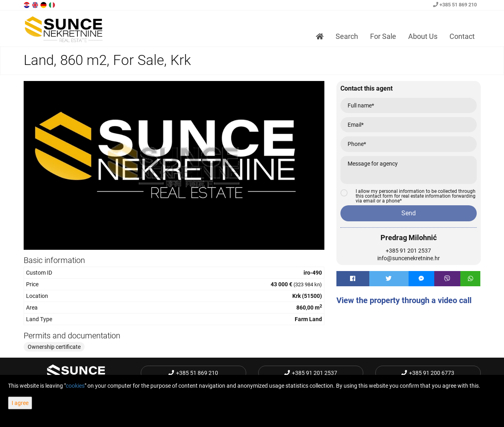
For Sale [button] (383, 36)
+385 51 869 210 (455, 5)
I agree (20, 403)
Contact (462, 36)
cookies (75, 386)
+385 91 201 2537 (408, 251)
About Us (423, 36)
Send (409, 213)
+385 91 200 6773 (428, 373)
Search (347, 36)
